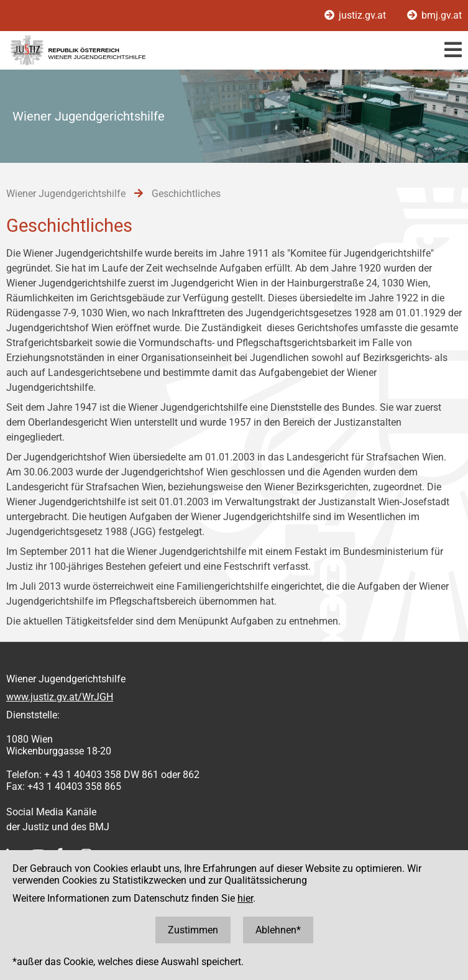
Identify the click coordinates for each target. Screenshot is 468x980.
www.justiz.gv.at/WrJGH (60, 697)
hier (245, 898)
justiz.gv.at (356, 15)
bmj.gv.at (434, 15)
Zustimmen (193, 930)
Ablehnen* (278, 930)
